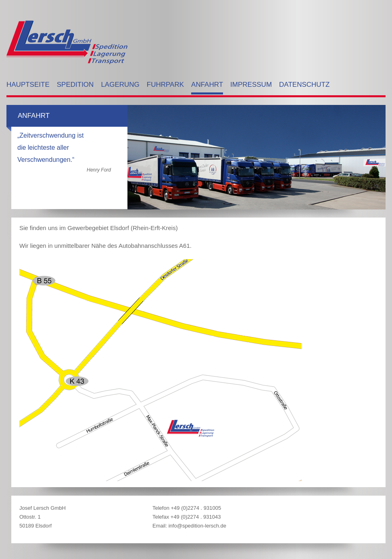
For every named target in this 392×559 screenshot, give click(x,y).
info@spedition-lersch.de (197, 526)
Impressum (251, 85)
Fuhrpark (165, 85)
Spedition (75, 85)
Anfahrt (207, 85)
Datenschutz (304, 85)
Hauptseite (28, 85)
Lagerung (120, 85)
